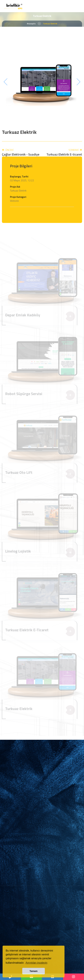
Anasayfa (31, 24)
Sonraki (64, 152)
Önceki (21, 152)
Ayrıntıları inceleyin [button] (36, 963)
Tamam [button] (33, 971)
